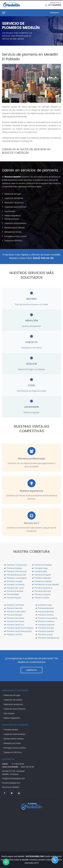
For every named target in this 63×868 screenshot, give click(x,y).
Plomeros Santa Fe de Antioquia (19, 628)
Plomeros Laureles (13, 581)
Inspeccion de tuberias (14, 198)
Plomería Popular (13, 598)
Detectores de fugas (13, 194)
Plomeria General (12, 219)
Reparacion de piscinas (14, 203)
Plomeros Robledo (13, 568)
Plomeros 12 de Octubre (15, 565)
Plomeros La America (14, 584)
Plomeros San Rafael (14, 618)
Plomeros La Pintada (14, 605)
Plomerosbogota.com (11, 783)
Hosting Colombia (37, 860)
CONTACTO (32, 670)
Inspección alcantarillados (15, 734)
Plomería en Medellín (11, 787)
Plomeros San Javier (14, 588)
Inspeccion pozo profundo (15, 207)
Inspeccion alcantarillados (15, 223)
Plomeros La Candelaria (15, 578)
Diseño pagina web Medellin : (13, 856)
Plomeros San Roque (14, 621)
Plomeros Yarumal (13, 634)
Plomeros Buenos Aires (15, 575)
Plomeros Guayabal (14, 591)
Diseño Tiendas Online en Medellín (15, 860)
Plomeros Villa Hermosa (15, 571)
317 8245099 (55, 5)
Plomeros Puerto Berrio (15, 612)
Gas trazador (10, 211)
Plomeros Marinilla (13, 608)
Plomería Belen (12, 594)
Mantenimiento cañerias (15, 228)
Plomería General (11, 730)
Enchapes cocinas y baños (15, 236)
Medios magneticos (13, 216)
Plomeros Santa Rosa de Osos (18, 631)
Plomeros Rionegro (13, 615)
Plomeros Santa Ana (14, 625)
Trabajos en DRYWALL (14, 241)
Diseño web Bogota (53, 856)
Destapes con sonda (13, 232)
